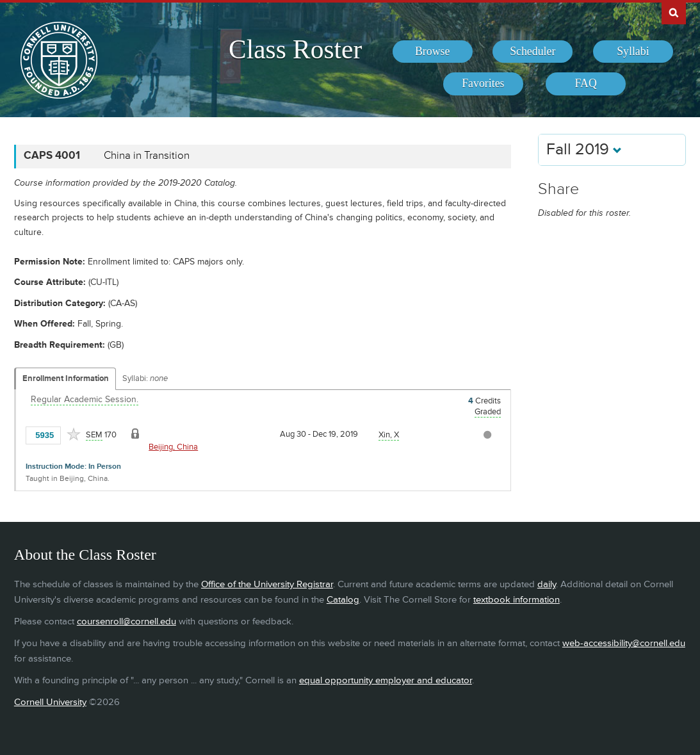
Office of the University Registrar (267, 584)
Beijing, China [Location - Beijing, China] (173, 447)
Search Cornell (674, 12)
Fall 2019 (584, 150)
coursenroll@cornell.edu (126, 621)
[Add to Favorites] (74, 434)
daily (547, 584)
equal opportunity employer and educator (386, 680)
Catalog (343, 600)
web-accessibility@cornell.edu (624, 643)
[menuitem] (433, 52)
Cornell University (50, 702)
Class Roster (295, 49)
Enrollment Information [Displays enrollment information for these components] (66, 378)
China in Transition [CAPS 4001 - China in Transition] (147, 156)
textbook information (517, 600)
